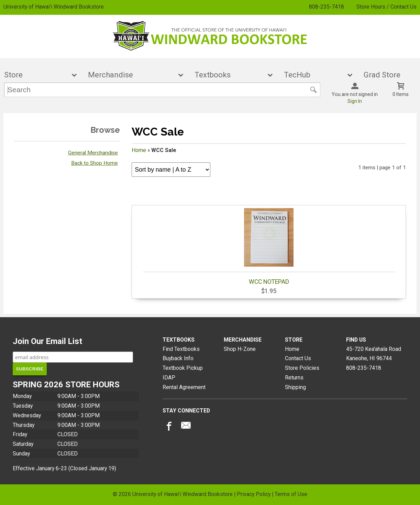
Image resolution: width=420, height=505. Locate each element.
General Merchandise (93, 153)
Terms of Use (291, 494)
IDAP (169, 378)
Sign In (355, 101)
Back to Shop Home (95, 163)
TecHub (313, 75)
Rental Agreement (184, 387)
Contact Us (298, 358)
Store (36, 75)
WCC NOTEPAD (269, 247)
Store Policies (302, 368)
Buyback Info (178, 358)
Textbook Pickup (183, 368)
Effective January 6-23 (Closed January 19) (64, 468)
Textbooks (229, 75)
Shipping (295, 387)
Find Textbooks (181, 349)
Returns (294, 378)
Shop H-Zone (240, 349)
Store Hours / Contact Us (386, 7)
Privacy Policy (254, 494)
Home (139, 150)
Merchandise (131, 75)
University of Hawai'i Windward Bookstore (54, 7)
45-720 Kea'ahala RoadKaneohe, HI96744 (374, 354)
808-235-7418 (327, 7)
